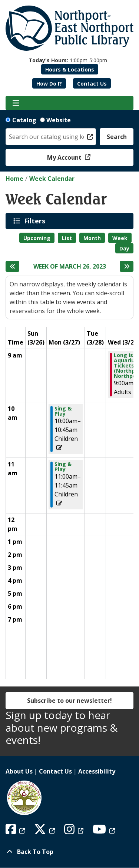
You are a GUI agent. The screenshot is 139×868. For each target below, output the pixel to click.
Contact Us (92, 84)
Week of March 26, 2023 (70, 267)
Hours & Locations (70, 69)
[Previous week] (12, 266)
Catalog (24, 120)
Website (59, 120)
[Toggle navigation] (16, 103)
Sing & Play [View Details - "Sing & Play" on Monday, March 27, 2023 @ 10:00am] (63, 411)
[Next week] (127, 266)
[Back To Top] (69, 852)
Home (14, 179)
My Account (65, 157)
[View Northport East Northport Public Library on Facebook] (16, 831)
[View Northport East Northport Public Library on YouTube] (105, 831)
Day (124, 248)
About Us (19, 771)
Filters (36, 221)
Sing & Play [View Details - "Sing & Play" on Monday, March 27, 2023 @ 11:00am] (63, 467)
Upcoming (37, 238)
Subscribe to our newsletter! (69, 701)
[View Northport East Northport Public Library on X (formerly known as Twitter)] (45, 831)
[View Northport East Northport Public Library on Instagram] (75, 831)
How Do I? (49, 84)
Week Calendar (52, 179)
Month (92, 238)
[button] (68, 60)
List (67, 238)
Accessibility (97, 771)
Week (120, 238)
